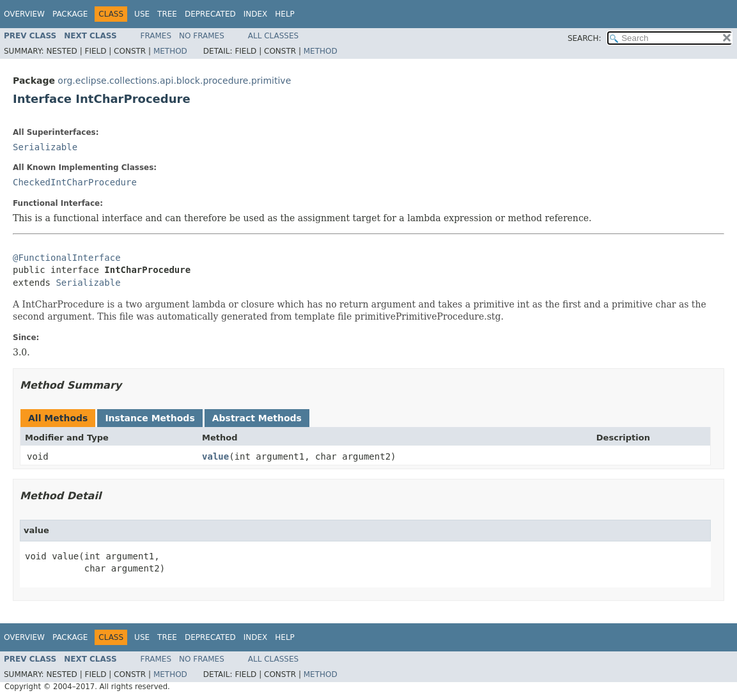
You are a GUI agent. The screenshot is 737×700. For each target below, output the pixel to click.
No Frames (202, 36)
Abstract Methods (257, 418)
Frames (156, 36)
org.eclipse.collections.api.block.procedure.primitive (174, 81)
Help (285, 14)
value (215, 456)
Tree (167, 14)
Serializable (45, 147)
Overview (24, 14)
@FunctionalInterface (67, 258)
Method (170, 51)
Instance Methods (150, 418)
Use (142, 14)
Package (70, 14)
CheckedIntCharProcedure (75, 182)
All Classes (273, 36)
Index (256, 14)
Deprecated (210, 14)
